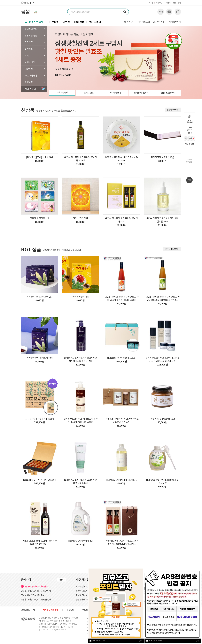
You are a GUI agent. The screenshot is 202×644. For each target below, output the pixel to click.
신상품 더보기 (172, 110)
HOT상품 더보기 (171, 249)
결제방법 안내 (159, 22)
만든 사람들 (177, 3)
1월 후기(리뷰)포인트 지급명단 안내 (36, 599)
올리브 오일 (89, 93)
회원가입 (159, 3)
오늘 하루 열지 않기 (156, 641)
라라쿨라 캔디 (31, 29)
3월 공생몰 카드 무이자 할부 (33, 595)
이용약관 (70, 610)
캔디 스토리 (95, 22)
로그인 (151, 3)
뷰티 (27, 55)
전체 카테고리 (34, 22)
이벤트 (66, 22)
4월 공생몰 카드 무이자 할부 (36, 586)
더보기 (61, 580)
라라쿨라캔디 (115, 93)
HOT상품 (79, 22)
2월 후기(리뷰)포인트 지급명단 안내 (36, 591)
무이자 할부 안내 (174, 22)
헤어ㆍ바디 (30, 62)
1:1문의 (189, 133)
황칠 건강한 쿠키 (168, 93)
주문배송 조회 (144, 22)
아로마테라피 (31, 75)
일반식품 (29, 49)
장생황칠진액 (62, 92)
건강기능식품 (31, 36)
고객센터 (167, 3)
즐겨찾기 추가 (29, 3)
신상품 (55, 22)
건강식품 (29, 42)
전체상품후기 (189, 121)
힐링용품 (29, 82)
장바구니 (130, 22)
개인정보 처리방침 (51, 610)
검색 (125, 12)
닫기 (197, 641)
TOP (189, 180)
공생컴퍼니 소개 (28, 610)
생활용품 (29, 69)
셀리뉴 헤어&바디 (142, 93)
